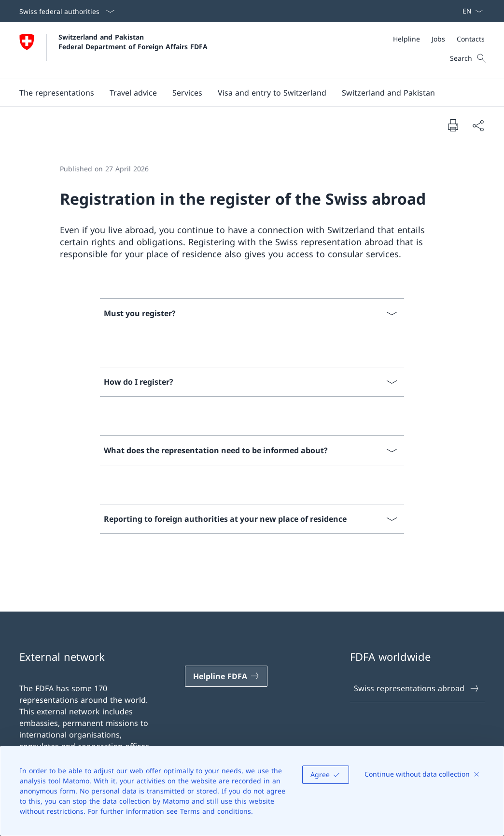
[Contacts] (471, 39)
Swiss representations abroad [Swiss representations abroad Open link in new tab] (417, 688)
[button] (57, 93)
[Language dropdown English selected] (469, 11)
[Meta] (439, 39)
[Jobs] (438, 39)
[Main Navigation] (244, 93)
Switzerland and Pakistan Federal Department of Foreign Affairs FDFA (133, 42)
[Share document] (478, 125)
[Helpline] (406, 39)
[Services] (187, 93)
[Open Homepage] (113, 50)
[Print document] (453, 125)
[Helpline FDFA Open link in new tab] (226, 676)
